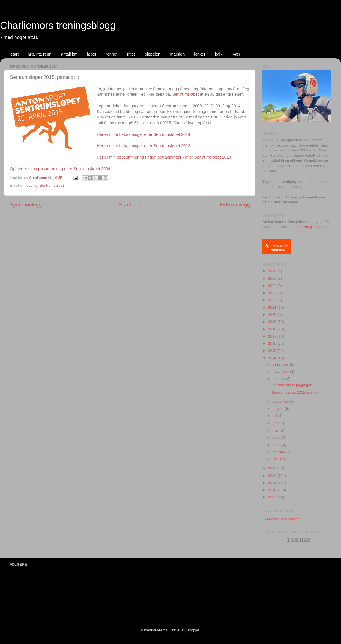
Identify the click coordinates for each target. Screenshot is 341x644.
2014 (273, 358)
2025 (273, 278)
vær (237, 54)
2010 (273, 490)
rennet (112, 54)
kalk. (219, 54)
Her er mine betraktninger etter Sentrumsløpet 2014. (144, 134)
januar (278, 459)
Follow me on (280, 248)
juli (275, 416)
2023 (273, 293)
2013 (273, 468)
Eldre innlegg (235, 205)
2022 (273, 300)
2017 (273, 336)
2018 (273, 329)
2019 (273, 322)
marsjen (177, 54)
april (277, 437)
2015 (273, 351)
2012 (273, 476)
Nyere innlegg (26, 205)
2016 (273, 343)
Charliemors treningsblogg (58, 25)
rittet (131, 54)
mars (277, 445)
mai (276, 430)
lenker (200, 54)
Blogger (193, 630)
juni (276, 423)
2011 (273, 483)
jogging (32, 185)
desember (281, 364)
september (282, 401)
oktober (279, 379)
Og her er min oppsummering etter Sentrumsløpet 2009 (60, 169)
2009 (273, 497)
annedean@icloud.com (312, 227)
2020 (273, 315)
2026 (273, 271)
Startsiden (131, 205)
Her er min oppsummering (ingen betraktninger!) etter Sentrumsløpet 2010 (164, 157)
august (279, 409)
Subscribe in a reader (281, 519)
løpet (91, 54)
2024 (273, 286)
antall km (69, 54)
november (281, 371)
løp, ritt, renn (40, 54)
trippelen (153, 54)
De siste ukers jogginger (292, 385)
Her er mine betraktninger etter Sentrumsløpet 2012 (144, 146)
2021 (273, 307)
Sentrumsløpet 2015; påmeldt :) (298, 392)
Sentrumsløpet (185, 94)
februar (279, 452)
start (15, 54)
